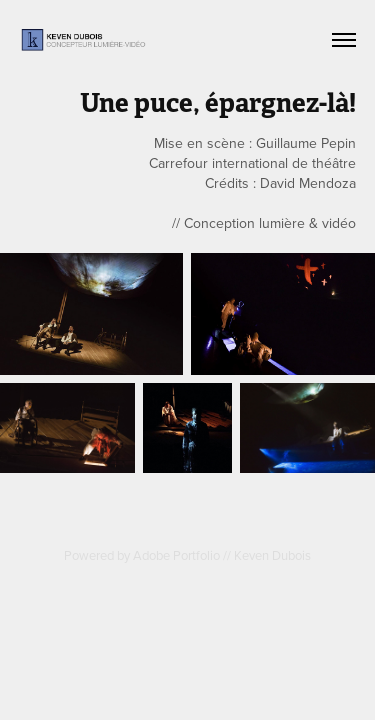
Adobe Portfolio (176, 555)
